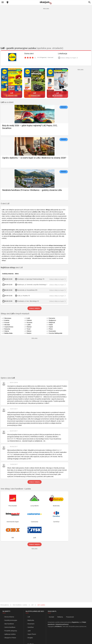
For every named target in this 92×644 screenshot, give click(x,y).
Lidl (32, 605)
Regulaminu (75, 622)
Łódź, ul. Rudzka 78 (24, 296)
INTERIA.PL (58, 626)
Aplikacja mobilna (10, 634)
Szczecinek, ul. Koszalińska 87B (27, 290)
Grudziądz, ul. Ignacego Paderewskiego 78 (31, 279)
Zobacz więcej (34, 308)
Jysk (29, 631)
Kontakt (52, 617)
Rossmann (31, 624)
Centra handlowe (10, 627)
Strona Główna (9, 617)
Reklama (60, 617)
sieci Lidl (12, 268)
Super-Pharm (32, 634)
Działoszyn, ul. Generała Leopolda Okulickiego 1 (32, 284)
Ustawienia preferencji (62, 624)
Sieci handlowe (9, 624)
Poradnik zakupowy (11, 631)
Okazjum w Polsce (10, 638)
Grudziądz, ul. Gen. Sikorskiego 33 (28, 301)
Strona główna (5, 605)
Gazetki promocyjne (11, 620)
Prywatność (70, 617)
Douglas (30, 638)
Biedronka (31, 620)
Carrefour (31, 627)
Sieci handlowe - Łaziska (20, 605)
